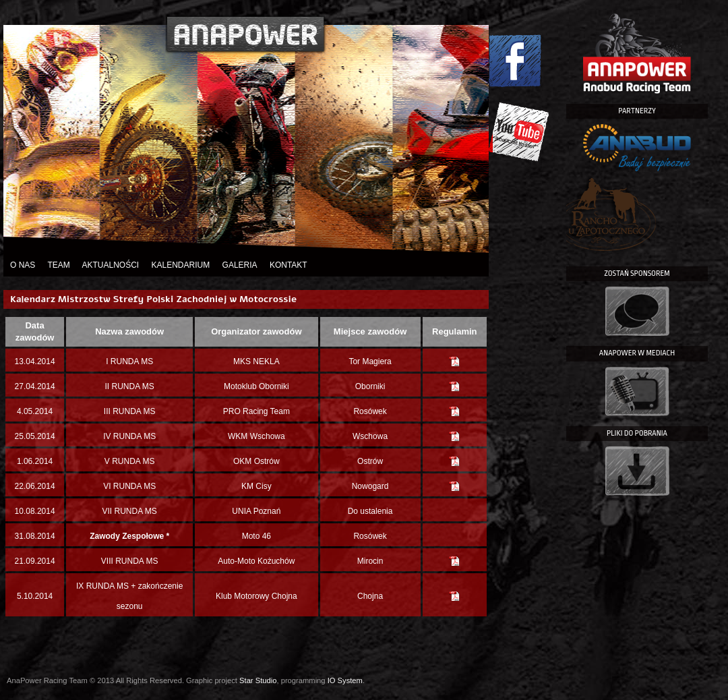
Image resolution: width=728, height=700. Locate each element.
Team (58, 265)
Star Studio (258, 680)
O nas (23, 265)
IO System (345, 680)
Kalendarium (181, 265)
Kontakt (289, 265)
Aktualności (110, 265)
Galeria (240, 265)
